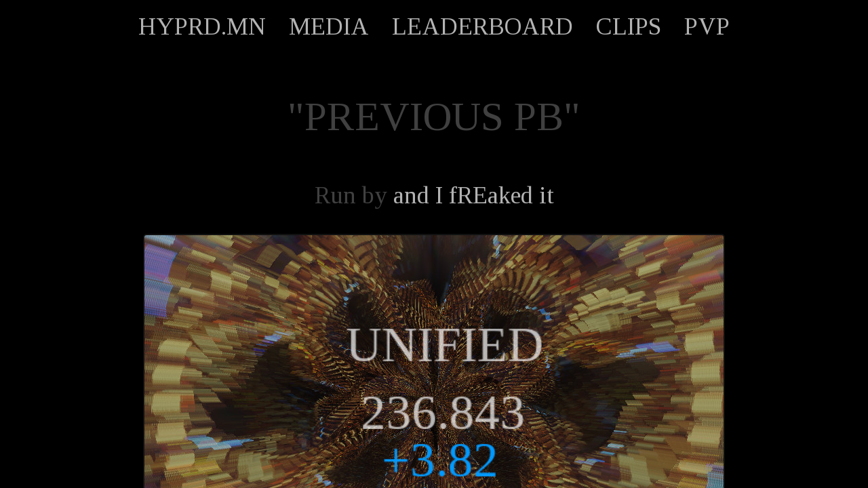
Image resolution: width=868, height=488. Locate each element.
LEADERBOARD (482, 26)
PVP (707, 26)
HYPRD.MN (202, 26)
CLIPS (629, 26)
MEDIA (329, 26)
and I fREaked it (474, 195)
